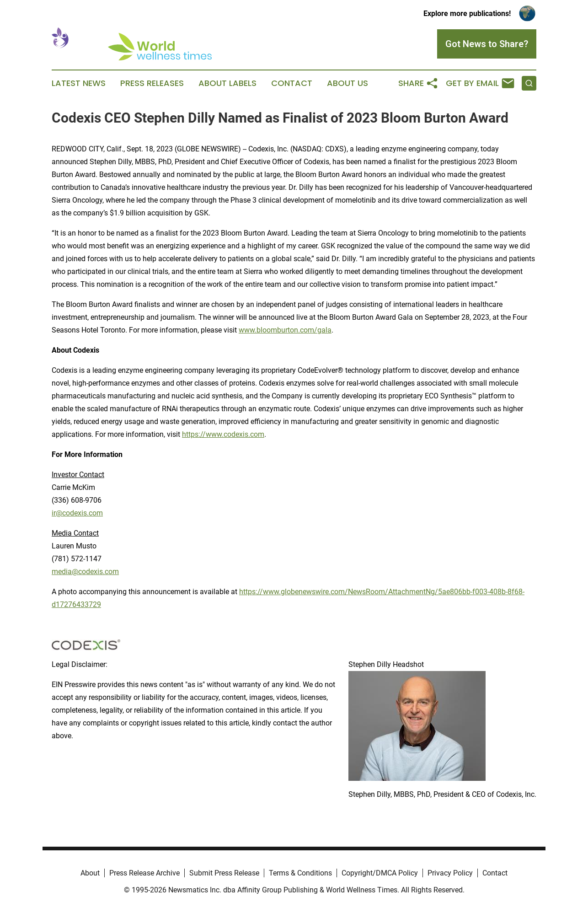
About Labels (227, 83)
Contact (292, 83)
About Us (347, 83)
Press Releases (152, 83)
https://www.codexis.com (223, 434)
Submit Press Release (224, 873)
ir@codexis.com (77, 513)
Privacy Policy (450, 873)
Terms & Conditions (300, 873)
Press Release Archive (144, 873)
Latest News (79, 83)
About (90, 873)
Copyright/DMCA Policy (380, 873)
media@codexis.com (85, 572)
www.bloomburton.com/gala (285, 330)
